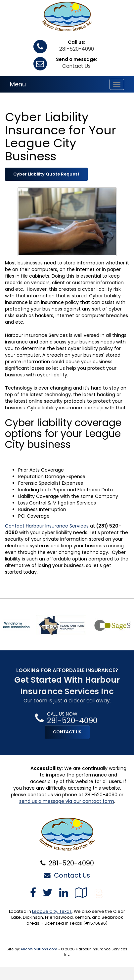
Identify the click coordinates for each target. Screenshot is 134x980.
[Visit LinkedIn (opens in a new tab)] (64, 893)
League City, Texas (52, 911)
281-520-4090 (77, 49)
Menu (18, 84)
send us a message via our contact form (67, 801)
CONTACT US (67, 732)
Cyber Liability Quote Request (46, 174)
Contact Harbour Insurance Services (47, 526)
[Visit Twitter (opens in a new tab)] (48, 893)
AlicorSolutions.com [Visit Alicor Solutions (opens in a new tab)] (39, 949)
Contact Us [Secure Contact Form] (67, 875)
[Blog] (99, 893)
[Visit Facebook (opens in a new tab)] (33, 893)
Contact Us (76, 66)
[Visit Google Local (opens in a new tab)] (81, 893)
